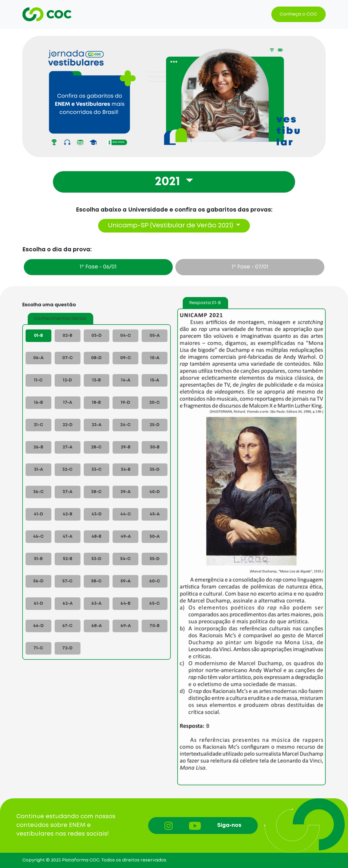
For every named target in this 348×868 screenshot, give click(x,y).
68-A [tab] (97, 626)
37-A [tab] (67, 492)
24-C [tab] (125, 425)
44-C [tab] (126, 514)
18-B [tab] (96, 403)
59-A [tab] (125, 581)
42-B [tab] (67, 514)
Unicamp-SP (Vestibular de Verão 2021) (171, 226)
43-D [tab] (97, 514)
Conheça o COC (299, 14)
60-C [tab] (155, 581)
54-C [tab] (125, 559)
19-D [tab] (125, 403)
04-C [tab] (126, 336)
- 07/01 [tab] (250, 267)
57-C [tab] (67, 581)
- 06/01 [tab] (98, 267)
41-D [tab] (38, 514)
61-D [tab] (38, 603)
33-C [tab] (97, 470)
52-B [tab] (68, 559)
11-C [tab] (38, 380)
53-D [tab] (96, 559)
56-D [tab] (38, 581)
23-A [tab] (97, 425)
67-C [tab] (67, 626)
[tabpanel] (174, 535)
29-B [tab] (126, 447)
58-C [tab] (96, 581)
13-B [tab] (97, 380)
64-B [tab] (125, 603)
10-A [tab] (155, 358)
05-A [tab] (155, 336)
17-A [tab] (68, 403)
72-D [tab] (67, 648)
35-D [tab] (155, 470)
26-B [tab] (38, 447)
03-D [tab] (97, 336)
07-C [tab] (68, 358)
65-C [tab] (155, 603)
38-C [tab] (96, 492)
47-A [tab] (67, 537)
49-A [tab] (126, 537)
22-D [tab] (68, 425)
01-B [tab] (38, 336)
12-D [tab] (67, 380)
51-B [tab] (38, 559)
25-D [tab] (155, 425)
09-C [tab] (126, 358)
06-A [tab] (38, 358)
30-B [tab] (155, 447)
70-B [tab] (155, 626)
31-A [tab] (38, 470)
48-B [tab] (96, 537)
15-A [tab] (155, 380)
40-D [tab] (155, 492)
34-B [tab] (126, 470)
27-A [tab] (67, 447)
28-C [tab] (96, 447)
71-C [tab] (38, 648)
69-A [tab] (126, 626)
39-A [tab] (125, 492)
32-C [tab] (67, 470)
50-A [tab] (155, 537)
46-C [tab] (38, 537)
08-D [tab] (96, 358)
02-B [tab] (67, 336)
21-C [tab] (38, 425)
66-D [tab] (38, 626)
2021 (169, 182)
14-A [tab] (126, 380)
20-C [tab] (155, 403)
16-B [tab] (38, 403)
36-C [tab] (38, 492)
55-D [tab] (155, 559)
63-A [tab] (96, 603)
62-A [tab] (68, 603)
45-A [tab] (155, 514)
